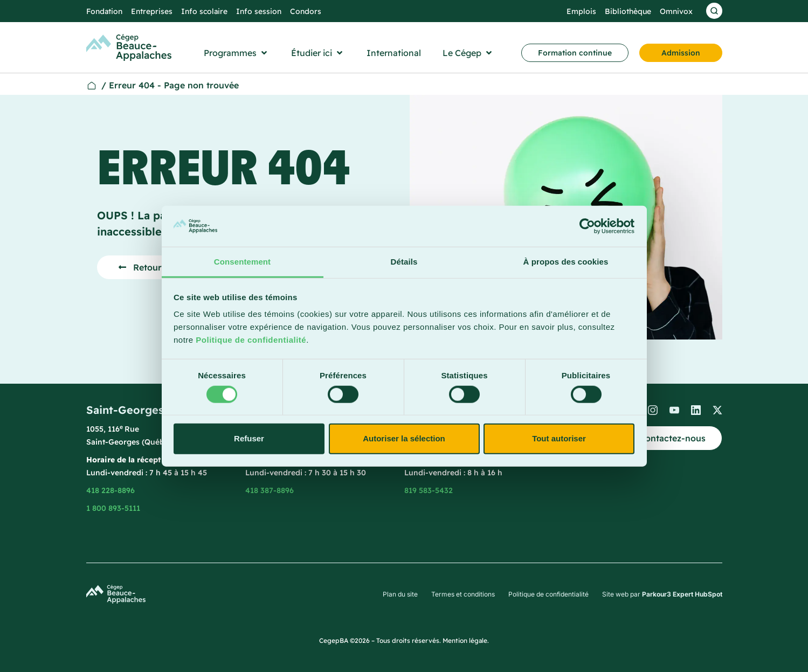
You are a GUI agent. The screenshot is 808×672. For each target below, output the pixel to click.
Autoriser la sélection (404, 438)
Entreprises (152, 11)
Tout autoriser (559, 438)
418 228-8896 (111, 490)
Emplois (581, 11)
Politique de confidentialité (251, 340)
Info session (259, 11)
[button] (236, 53)
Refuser (249, 438)
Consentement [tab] (242, 262)
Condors (306, 11)
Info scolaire (204, 11)
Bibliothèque (628, 11)
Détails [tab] (404, 262)
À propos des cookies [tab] (566, 262)
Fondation (104, 11)
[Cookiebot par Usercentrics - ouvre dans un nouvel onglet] (587, 226)
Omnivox (676, 11)
